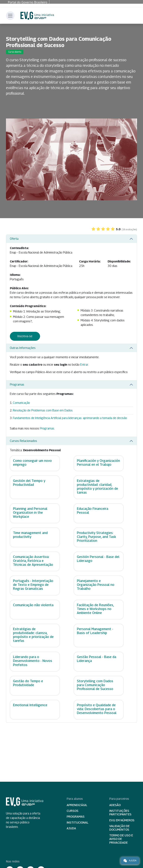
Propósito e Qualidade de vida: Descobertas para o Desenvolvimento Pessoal (97, 709)
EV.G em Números (122, 820)
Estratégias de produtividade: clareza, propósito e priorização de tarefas (33, 635)
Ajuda (71, 828)
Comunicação (21, 403)
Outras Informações (23, 348)
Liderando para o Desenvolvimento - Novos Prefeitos (33, 661)
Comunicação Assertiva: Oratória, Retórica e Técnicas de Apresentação (33, 561)
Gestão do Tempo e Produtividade (28, 683)
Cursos (73, 811)
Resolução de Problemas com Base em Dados (43, 410)
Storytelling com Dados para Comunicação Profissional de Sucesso (95, 685)
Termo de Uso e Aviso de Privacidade (121, 839)
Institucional (78, 823)
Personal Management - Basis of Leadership (95, 631)
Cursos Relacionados (23, 441)
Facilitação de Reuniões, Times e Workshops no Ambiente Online (95, 609)
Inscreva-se (25, 336)
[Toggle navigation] (10, 16)
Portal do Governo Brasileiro (28, 2)
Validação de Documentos (119, 828)
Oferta (14, 239)
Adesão (115, 805)
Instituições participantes (120, 813)
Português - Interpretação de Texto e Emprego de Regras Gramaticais (33, 585)
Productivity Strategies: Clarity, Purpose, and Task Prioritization (97, 537)
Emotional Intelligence (30, 705)
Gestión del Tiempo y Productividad (29, 483)
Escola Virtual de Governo (37, 16)
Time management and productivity (30, 535)
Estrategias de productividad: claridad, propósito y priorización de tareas (97, 487)
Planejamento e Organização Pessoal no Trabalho (96, 585)
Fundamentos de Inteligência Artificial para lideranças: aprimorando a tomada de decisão (70, 418)
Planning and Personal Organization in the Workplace (30, 512)
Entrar (84, 365)
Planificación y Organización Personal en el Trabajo (98, 463)
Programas (17, 385)
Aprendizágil (77, 805)
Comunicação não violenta (33, 605)
